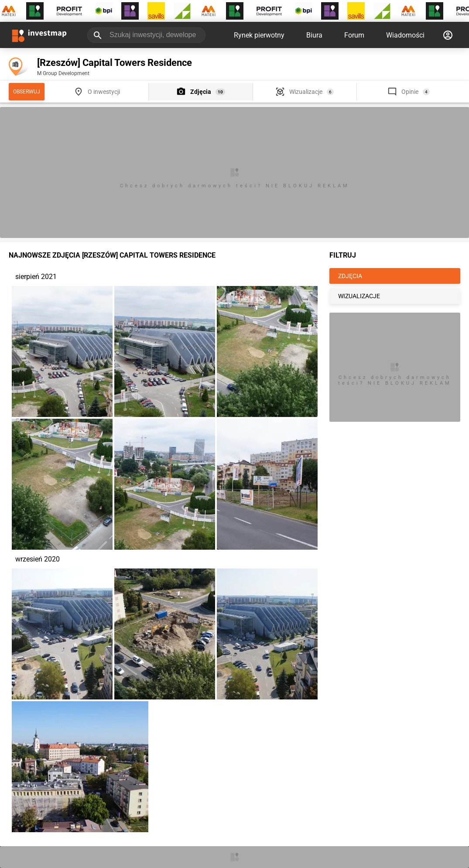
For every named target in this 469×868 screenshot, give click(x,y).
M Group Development (63, 73)
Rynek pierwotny (259, 35)
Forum (354, 35)
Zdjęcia (201, 92)
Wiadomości (405, 35)
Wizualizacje (306, 92)
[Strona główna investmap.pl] (39, 35)
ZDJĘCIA (350, 276)
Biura (314, 35)
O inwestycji (104, 92)
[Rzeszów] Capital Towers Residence (115, 63)
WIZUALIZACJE (359, 296)
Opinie (410, 92)
